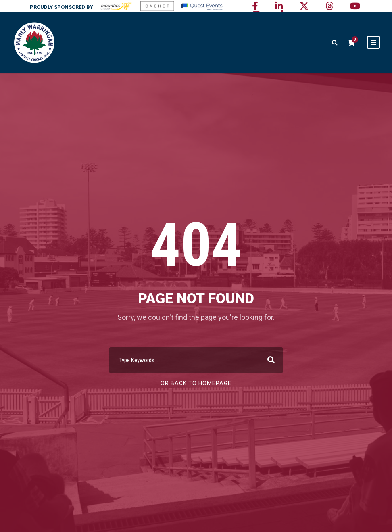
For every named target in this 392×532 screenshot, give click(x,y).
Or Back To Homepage (196, 383)
